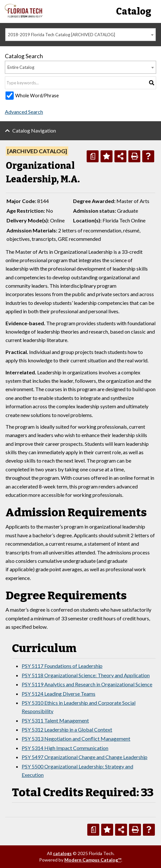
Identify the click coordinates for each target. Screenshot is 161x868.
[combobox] (80, 35)
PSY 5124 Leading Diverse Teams (59, 694)
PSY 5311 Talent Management (55, 720)
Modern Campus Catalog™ (93, 860)
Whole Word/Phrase (37, 96)
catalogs (62, 853)
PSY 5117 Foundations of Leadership (62, 666)
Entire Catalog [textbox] (21, 67)
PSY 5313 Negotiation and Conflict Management (76, 739)
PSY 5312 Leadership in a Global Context (67, 729)
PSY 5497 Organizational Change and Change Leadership (85, 757)
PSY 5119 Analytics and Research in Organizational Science (87, 684)
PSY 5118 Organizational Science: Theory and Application (86, 675)
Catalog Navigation (34, 130)
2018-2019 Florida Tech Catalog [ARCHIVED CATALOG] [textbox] (61, 35)
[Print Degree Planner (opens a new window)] (93, 156)
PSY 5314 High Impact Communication (65, 748)
